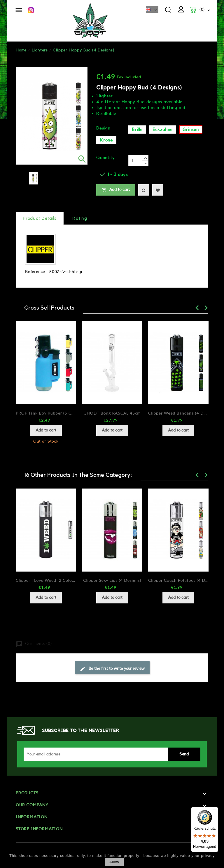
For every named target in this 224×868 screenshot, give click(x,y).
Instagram (31, 10)
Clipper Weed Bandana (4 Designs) (178, 413)
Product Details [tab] (40, 218)
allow (114, 862)
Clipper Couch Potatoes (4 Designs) (178, 580)
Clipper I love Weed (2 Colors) (46, 580)
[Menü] (215, 810)
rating (80, 218)
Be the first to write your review (112, 669)
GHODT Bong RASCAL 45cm (112, 413)
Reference (35, 272)
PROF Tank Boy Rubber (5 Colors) (46, 413)
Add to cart (116, 190)
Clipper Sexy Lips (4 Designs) (112, 580)
